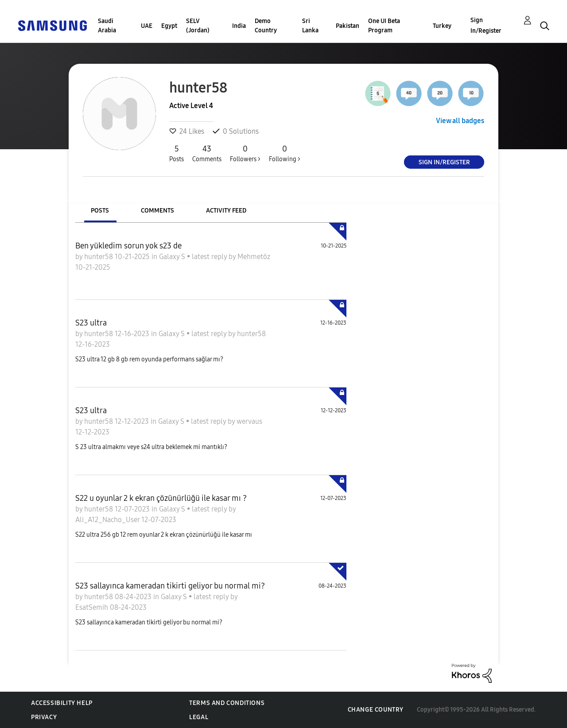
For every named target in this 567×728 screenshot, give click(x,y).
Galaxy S (173, 257)
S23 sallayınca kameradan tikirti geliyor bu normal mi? (170, 586)
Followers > (245, 153)
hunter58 (99, 257)
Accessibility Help (62, 703)
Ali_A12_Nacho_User (108, 520)
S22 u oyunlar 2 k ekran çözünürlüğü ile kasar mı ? (161, 498)
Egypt (169, 26)
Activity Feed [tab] (226, 211)
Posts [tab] (100, 211)
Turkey (442, 26)
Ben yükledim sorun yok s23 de (128, 246)
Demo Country (266, 26)
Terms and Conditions (227, 703)
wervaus (249, 421)
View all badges (460, 121)
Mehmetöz (254, 257)
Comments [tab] (157, 211)
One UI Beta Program (384, 26)
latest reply (210, 257)
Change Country (376, 710)
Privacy (44, 717)
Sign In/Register (486, 25)
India (239, 26)
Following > (285, 153)
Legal (199, 717)
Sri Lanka (310, 26)
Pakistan (348, 26)
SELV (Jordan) (198, 26)
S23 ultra (91, 323)
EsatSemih (93, 607)
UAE (147, 26)
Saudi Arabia (107, 26)
